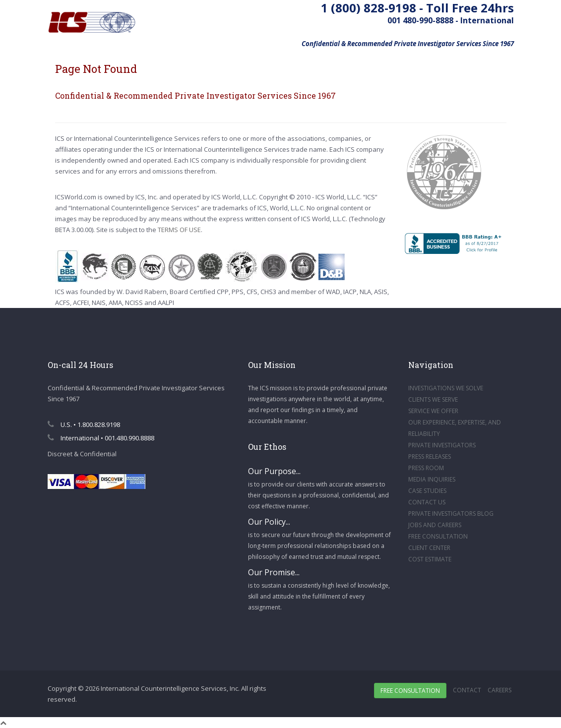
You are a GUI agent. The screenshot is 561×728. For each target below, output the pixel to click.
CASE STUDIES (427, 491)
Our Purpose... (274, 471)
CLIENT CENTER (429, 548)
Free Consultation (410, 691)
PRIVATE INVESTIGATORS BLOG (451, 514)
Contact (467, 690)
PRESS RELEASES (430, 456)
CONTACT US (427, 502)
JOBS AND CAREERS (435, 525)
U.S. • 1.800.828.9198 (84, 425)
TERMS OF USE (179, 230)
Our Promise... (274, 572)
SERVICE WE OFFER (433, 411)
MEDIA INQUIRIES (432, 479)
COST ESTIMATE (430, 559)
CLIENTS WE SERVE (433, 399)
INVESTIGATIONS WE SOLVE (446, 388)
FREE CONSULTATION (438, 536)
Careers (499, 690)
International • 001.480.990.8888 (101, 438)
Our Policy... (269, 522)
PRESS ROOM (426, 468)
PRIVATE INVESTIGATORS (442, 445)
